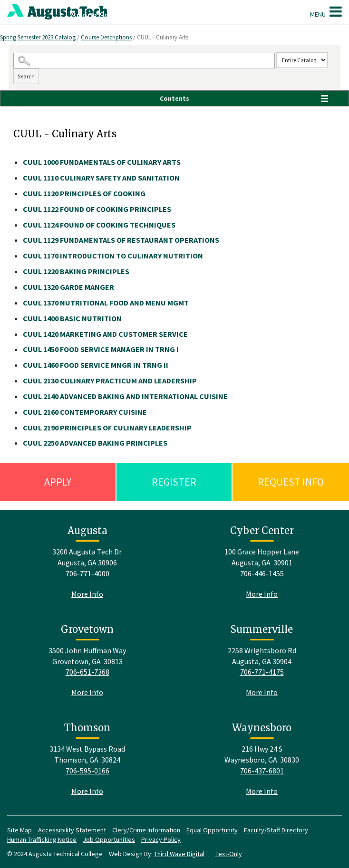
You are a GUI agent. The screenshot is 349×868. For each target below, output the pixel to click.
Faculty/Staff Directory (276, 830)
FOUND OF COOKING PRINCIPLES (97, 209)
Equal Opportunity (212, 830)
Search (26, 76)
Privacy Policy (161, 839)
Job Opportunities (109, 839)
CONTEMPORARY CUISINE (85, 412)
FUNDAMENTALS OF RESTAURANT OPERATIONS (121, 240)
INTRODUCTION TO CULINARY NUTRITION (113, 256)
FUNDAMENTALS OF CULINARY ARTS (102, 162)
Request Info (291, 482)
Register (174, 482)
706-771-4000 (87, 573)
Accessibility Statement (72, 830)
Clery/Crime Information (146, 830)
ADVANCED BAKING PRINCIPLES (95, 443)
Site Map (19, 830)
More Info (87, 594)
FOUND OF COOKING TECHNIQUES (99, 225)
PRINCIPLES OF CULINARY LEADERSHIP (107, 428)
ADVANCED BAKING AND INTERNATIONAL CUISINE (125, 396)
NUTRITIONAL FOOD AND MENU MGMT (106, 303)
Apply (58, 482)
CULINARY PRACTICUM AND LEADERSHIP (110, 381)
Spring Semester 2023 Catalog (39, 37)
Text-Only (229, 854)
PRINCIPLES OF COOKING (84, 193)
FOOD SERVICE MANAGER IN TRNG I (101, 349)
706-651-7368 (87, 672)
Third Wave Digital (179, 854)
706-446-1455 (262, 573)
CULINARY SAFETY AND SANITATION (101, 178)
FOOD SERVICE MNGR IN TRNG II (96, 365)
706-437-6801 (262, 771)
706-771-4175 (262, 672)
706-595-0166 (87, 771)
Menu (326, 11)
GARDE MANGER (68, 287)
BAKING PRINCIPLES (76, 271)
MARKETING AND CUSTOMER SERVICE (105, 334)
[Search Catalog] (144, 61)
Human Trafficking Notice (42, 839)
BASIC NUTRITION (72, 318)
